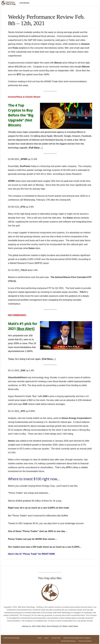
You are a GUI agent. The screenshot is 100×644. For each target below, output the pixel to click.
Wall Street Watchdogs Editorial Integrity (77, 638)
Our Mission (25, 3)
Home (40, 638)
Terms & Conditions (85, 641)
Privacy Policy (56, 638)
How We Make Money (68, 641)
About (47, 638)
